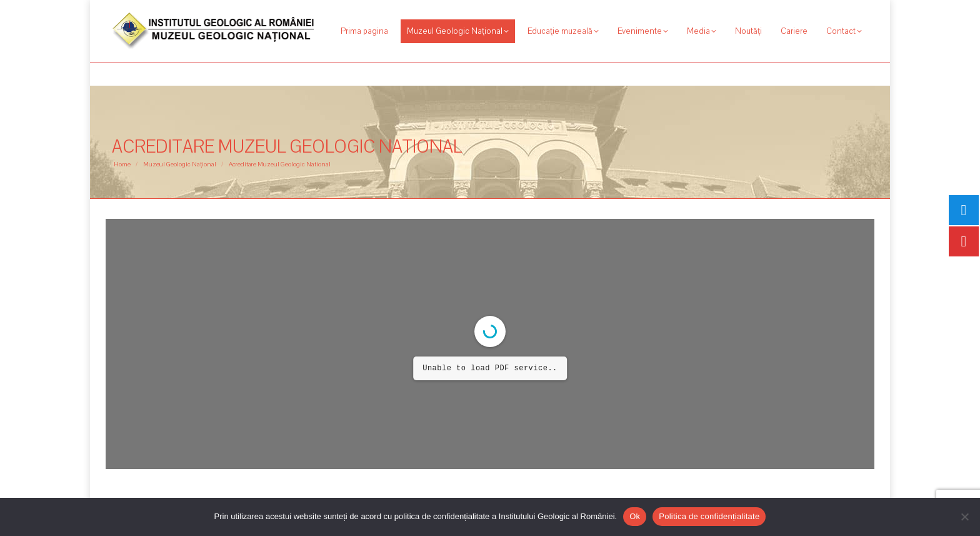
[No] (964, 517)
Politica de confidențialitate (709, 516)
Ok (635, 516)
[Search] (799, 12)
